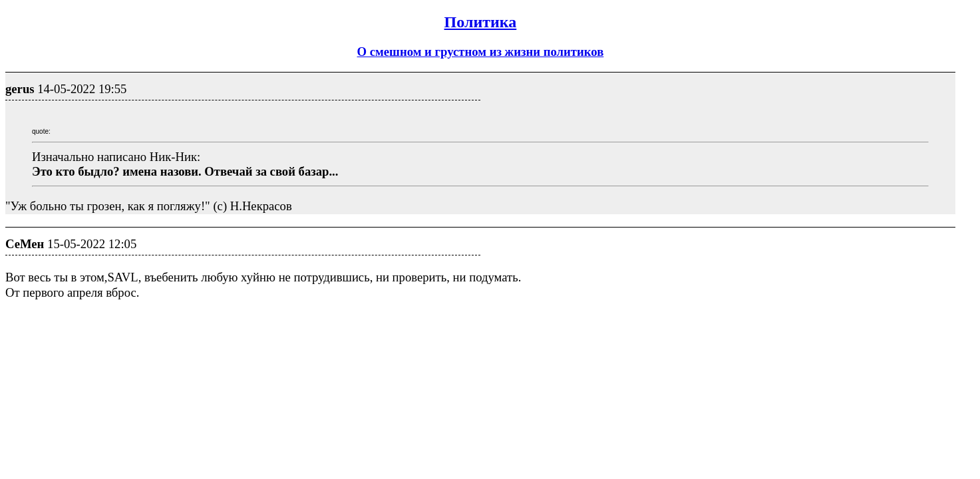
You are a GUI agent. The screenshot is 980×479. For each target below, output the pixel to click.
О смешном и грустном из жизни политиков (481, 52)
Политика (481, 22)
